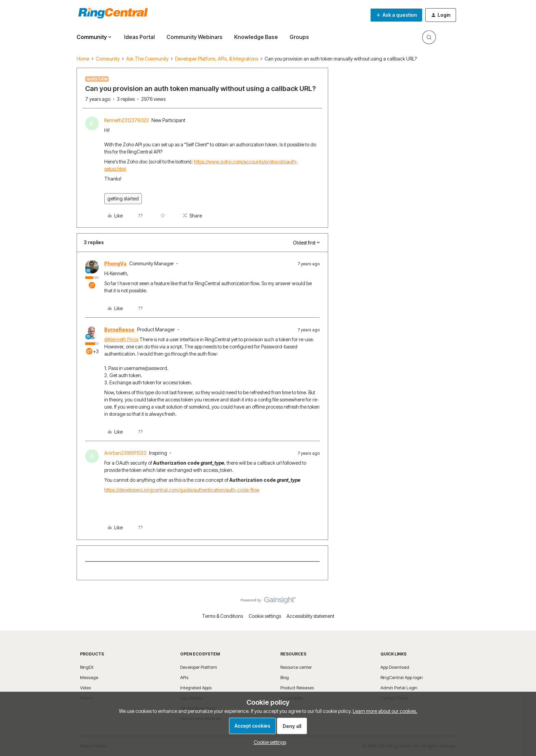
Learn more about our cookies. (385, 711)
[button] (396, 15)
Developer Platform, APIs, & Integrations (217, 59)
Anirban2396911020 (125, 453)
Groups (299, 37)
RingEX (87, 667)
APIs (184, 677)
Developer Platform (199, 667)
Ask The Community (147, 59)
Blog (285, 677)
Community (108, 59)
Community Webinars (195, 37)
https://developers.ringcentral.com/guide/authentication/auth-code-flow (182, 490)
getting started (123, 198)
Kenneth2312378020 (126, 120)
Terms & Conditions (223, 616)
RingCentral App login (402, 677)
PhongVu (115, 263)
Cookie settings (265, 616)
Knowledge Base (256, 37)
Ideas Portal (139, 37)
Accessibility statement (310, 616)
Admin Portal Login (399, 688)
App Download (395, 667)
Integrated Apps (196, 688)
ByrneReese (119, 329)
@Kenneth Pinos (121, 339)
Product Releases (297, 688)
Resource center (296, 667)
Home (83, 59)
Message (89, 677)
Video (85, 688)
